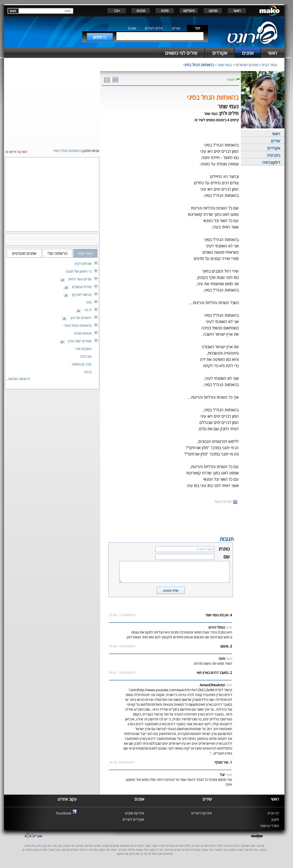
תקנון (275, 819)
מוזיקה (213, 11)
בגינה (88, 372)
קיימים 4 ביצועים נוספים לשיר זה (216, 120)
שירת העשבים (82, 287)
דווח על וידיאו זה (16, 152)
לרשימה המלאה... (18, 379)
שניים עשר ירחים (80, 279)
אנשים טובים (83, 333)
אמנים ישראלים (247, 65)
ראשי (237, 11)
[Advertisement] (171, 519)
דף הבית (273, 813)
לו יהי (88, 310)
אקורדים (274, 148)
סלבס (165, 11)
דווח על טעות (226, 502)
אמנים (132, 28)
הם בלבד (86, 356)
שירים (176, 28)
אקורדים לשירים (133, 819)
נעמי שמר (225, 65)
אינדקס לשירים (201, 813)
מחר (89, 302)
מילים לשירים (154, 28)
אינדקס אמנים (135, 813)
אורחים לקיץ (83, 264)
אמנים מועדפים (24, 253)
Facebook (64, 813)
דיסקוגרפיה (271, 162)
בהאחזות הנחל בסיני (199, 65)
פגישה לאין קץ (82, 295)
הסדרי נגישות (270, 826)
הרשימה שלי (58, 253)
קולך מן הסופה (82, 364)
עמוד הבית (269, 65)
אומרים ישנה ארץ (80, 341)
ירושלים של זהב (81, 318)
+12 (117, 11)
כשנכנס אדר (83, 349)
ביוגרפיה (274, 155)
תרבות (141, 11)
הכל (197, 28)
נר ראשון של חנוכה (79, 271)
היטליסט (189, 11)
